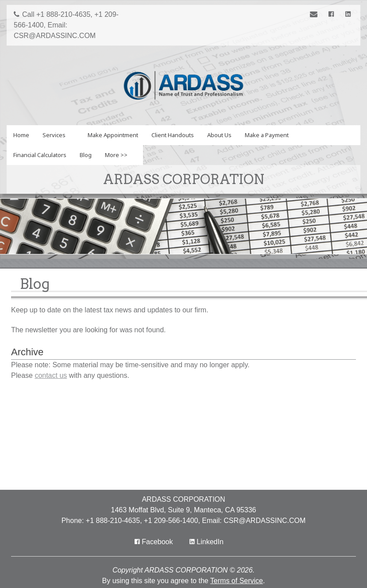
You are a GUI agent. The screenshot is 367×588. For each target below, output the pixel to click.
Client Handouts (173, 135)
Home (21, 135)
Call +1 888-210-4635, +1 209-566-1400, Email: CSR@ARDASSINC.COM (66, 25)
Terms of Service (237, 581)
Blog (86, 155)
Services (54, 135)
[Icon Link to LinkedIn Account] (348, 15)
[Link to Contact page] (315, 15)
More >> (116, 155)
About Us (219, 135)
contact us (51, 375)
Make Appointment (113, 135)
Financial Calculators (40, 155)
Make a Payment (267, 135)
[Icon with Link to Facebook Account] (332, 15)
